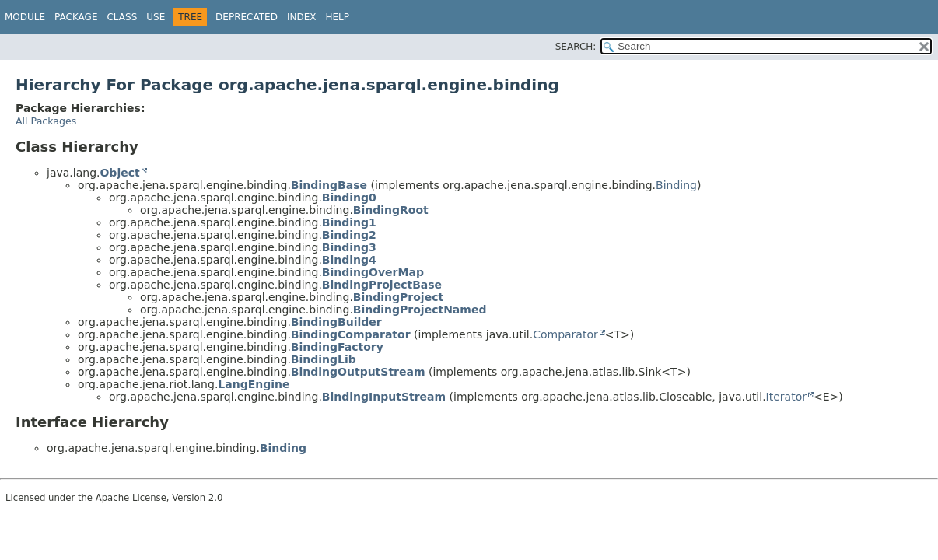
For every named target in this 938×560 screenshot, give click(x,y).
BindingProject (398, 297)
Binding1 (349, 222)
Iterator (786, 397)
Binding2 (349, 235)
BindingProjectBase (382, 285)
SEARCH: (576, 47)
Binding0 (349, 198)
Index (302, 17)
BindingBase (329, 185)
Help (337, 17)
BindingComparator (351, 334)
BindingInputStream (384, 397)
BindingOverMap (373, 272)
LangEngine (254, 384)
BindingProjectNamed (420, 310)
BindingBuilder (336, 322)
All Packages (46, 121)
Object (119, 173)
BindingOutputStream (358, 372)
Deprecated (247, 17)
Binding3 (349, 247)
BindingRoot (391, 210)
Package (76, 17)
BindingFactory (337, 347)
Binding (676, 185)
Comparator (565, 334)
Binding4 (349, 260)
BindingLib (324, 359)
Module (25, 17)
